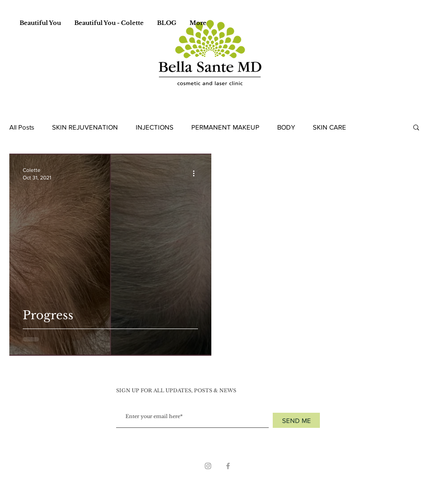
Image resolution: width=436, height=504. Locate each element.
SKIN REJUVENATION (85, 127)
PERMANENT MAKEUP (225, 127)
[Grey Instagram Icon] (208, 466)
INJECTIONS (155, 127)
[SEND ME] (296, 420)
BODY (286, 127)
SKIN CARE (329, 127)
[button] (416, 128)
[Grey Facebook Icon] (228, 466)
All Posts (22, 127)
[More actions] (197, 173)
